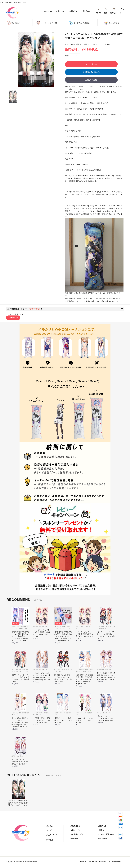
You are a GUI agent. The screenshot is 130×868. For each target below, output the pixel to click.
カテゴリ (50, 830)
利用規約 (83, 862)
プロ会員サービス (77, 834)
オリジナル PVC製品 (82, 23)
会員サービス (60, 11)
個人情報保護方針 (115, 862)
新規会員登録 (75, 826)
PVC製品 (50, 840)
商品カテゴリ (114, 23)
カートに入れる (91, 64)
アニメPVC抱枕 (105, 44)
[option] (36, 60)
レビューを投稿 (13, 318)
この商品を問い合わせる (91, 72)
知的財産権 (74, 838)
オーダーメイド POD (49, 23)
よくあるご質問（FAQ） (106, 834)
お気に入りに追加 (91, 80)
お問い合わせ (86, 11)
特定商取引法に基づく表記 (97, 862)
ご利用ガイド (73, 11)
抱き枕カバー (17, 23)
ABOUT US (48, 11)
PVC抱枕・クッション (89, 44)
